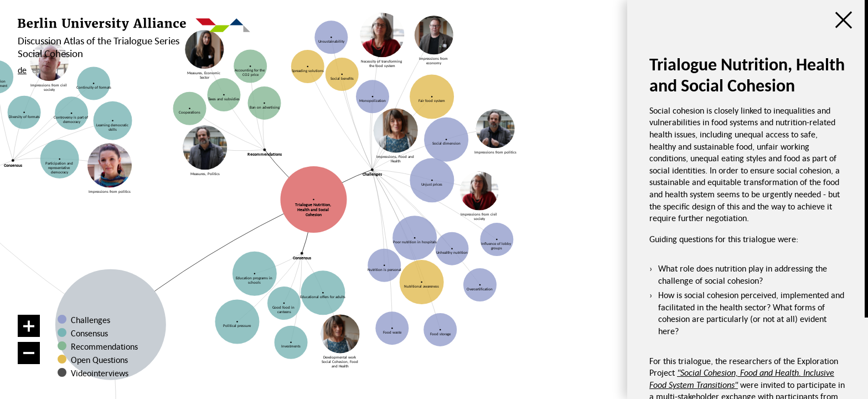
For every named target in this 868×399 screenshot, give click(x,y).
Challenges (91, 320)
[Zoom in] (29, 326)
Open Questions (99, 360)
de (22, 70)
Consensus (89, 333)
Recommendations (104, 346)
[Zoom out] (29, 353)
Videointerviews (100, 373)
